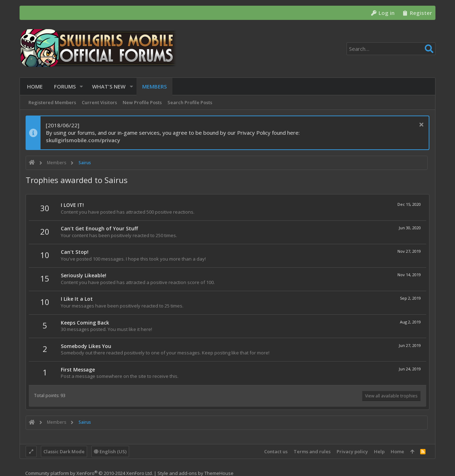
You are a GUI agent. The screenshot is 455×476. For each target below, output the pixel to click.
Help (379, 451)
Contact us (276, 451)
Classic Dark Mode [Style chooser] (64, 451)
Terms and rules (312, 451)
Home (397, 451)
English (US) (110, 451)
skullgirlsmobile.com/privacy (83, 140)
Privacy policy (352, 451)
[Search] (391, 49)
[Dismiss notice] (420, 125)
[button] (80, 87)
